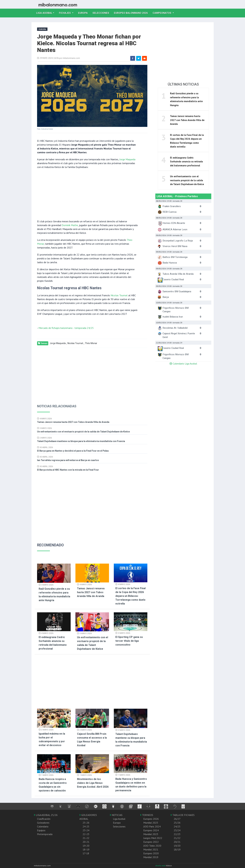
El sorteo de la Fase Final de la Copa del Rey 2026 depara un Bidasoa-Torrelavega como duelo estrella (130, 596)
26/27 (177, 819)
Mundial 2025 (151, 823)
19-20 (86, 846)
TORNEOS (147, 815)
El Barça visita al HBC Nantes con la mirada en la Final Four (68, 470)
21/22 (177, 838)
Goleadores (43, 823)
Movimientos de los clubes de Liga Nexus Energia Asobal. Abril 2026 (93, 783)
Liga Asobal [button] (44, 13)
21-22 (86, 838)
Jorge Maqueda (127, 159)
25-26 (86, 823)
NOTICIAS (116, 815)
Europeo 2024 (151, 830)
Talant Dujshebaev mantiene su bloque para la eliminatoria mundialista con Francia (81, 441)
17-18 (86, 853)
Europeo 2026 (151, 819)
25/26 (177, 823)
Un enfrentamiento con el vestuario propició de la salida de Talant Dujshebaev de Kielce (83, 432)
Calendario (43, 826)
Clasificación (44, 819)
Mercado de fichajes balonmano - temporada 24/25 (66, 328)
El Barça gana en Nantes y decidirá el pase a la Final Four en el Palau (73, 451)
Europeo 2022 (151, 842)
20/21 (177, 842)
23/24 (177, 830)
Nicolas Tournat (119, 295)
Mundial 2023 (151, 834)
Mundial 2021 (151, 849)
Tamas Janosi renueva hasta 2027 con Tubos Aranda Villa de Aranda (73, 422)
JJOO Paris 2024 (152, 826)
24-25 (86, 826)
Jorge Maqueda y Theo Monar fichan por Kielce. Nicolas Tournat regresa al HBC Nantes (89, 43)
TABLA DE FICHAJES (183, 815)
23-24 (86, 830)
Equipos (41, 830)
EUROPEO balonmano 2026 (132, 13)
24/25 (177, 826)
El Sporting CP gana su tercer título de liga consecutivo (129, 641)
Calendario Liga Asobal (183, 364)
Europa (84, 13)
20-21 (86, 842)
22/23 (177, 834)
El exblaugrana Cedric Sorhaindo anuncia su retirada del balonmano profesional (186, 162)
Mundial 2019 (151, 857)
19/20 (177, 846)
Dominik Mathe (70, 225)
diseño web (161, 866)
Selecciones (102, 13)
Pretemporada (45, 834)
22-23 (86, 834)
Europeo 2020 (151, 853)
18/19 (177, 849)
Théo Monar (91, 343)
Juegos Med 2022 (153, 838)
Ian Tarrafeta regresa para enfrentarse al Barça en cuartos (68, 460)
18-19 (86, 849)
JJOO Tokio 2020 (152, 846)
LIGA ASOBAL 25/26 (46, 815)
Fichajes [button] (65, 13)
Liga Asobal (119, 819)
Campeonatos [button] (162, 13)
